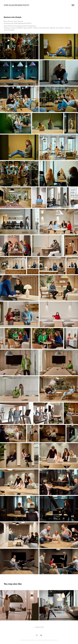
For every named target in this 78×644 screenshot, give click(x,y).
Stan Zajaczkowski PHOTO (17, 5)
